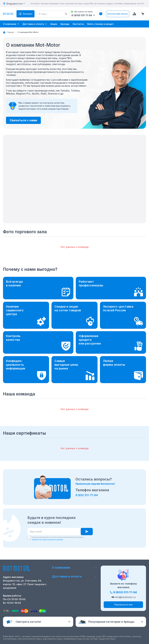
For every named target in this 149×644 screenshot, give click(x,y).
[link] (28, 32)
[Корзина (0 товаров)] (143, 14)
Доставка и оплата (75, 576)
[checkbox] (29, 538)
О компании (75, 568)
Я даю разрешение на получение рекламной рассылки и (58, 538)
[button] (74, 179)
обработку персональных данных (47, 540)
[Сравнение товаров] (134, 14)
